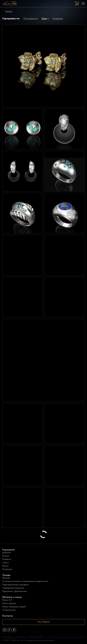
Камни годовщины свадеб (14, 607)
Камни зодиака (9, 603)
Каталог (9, 12)
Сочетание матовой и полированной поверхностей (25, 581)
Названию (58, 19)
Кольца (6, 556)
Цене (44, 19)
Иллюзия (6, 578)
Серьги (6, 563)
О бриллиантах (9, 610)
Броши (5, 566)
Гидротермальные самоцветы (15, 585)
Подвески (7, 559)
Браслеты (7, 553)
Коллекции (7, 569)
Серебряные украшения (13, 588)
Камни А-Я (7, 600)
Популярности (31, 19)
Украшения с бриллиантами (15, 591)
